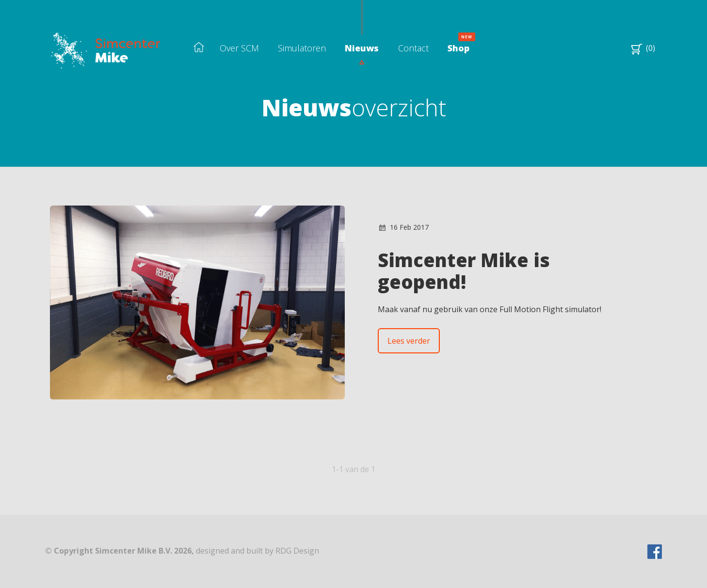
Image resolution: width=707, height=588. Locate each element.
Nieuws (362, 48)
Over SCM (239, 48)
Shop (458, 48)
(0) (650, 48)
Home (199, 48)
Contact (413, 48)
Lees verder (409, 341)
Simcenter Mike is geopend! (464, 271)
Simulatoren (302, 48)
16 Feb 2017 (409, 227)
